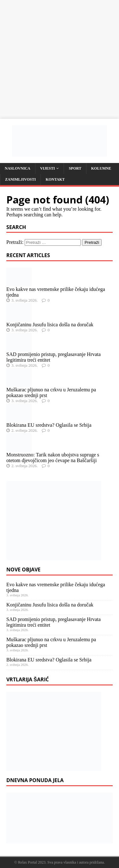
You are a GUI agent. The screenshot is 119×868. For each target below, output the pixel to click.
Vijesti (48, 168)
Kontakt (55, 179)
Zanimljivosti (20, 179)
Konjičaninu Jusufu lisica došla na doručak (50, 325)
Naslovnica (18, 168)
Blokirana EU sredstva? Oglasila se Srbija (49, 425)
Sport (75, 168)
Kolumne (101, 168)
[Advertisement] (59, 59)
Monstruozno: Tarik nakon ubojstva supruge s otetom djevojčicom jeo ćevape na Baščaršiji (53, 458)
